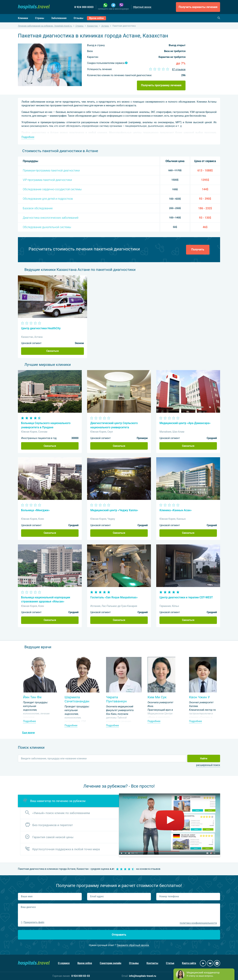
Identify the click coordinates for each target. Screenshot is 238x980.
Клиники (23, 18)
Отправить (119, 935)
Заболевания (59, 18)
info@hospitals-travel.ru (143, 976)
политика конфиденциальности (198, 923)
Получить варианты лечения (198, 7)
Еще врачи (29, 733)
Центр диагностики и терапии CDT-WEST (186, 597)
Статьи (170, 963)
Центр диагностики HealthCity (41, 328)
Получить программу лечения (161, 85)
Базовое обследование (38, 208)
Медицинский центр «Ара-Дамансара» (185, 423)
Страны (40, 18)
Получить (198, 249)
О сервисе (64, 963)
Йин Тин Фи (32, 697)
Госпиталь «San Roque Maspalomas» (114, 597)
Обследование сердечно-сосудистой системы (52, 189)
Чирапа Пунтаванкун (116, 699)
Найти (204, 758)
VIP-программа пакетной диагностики (47, 180)
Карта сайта (189, 963)
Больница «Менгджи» (35, 510)
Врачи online (96, 18)
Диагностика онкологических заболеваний (51, 218)
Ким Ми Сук (157, 697)
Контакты (152, 963)
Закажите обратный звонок (133, 945)
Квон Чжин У (199, 697)
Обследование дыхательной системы (47, 227)
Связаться (52, 351)
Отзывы (78, 18)
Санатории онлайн (111, 963)
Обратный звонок (142, 7)
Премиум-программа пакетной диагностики (51, 170)
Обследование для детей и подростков (48, 199)
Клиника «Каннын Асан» (175, 510)
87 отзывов (179, 69)
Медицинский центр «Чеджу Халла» (114, 510)
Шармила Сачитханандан (77, 699)
